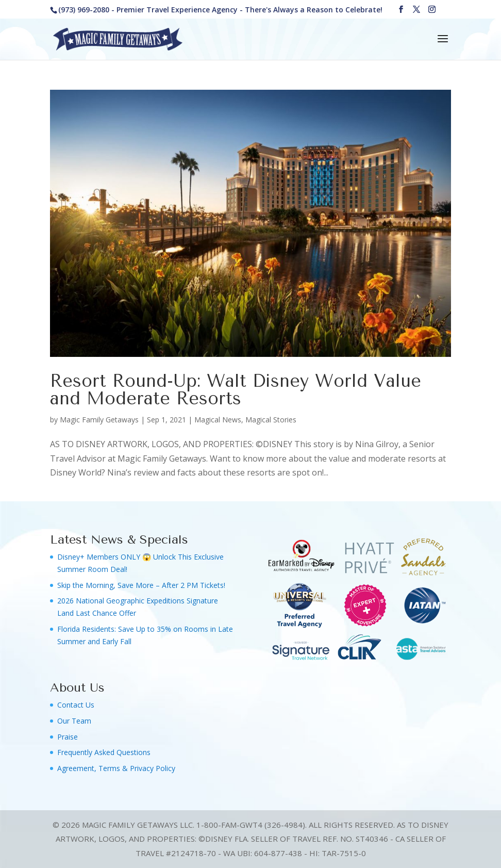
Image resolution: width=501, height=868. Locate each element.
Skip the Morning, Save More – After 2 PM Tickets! (141, 585)
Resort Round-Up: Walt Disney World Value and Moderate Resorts (236, 390)
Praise (68, 737)
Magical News (218, 420)
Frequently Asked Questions (104, 752)
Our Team (74, 721)
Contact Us (76, 705)
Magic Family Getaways (99, 420)
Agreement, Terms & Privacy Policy (116, 768)
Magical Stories (271, 420)
